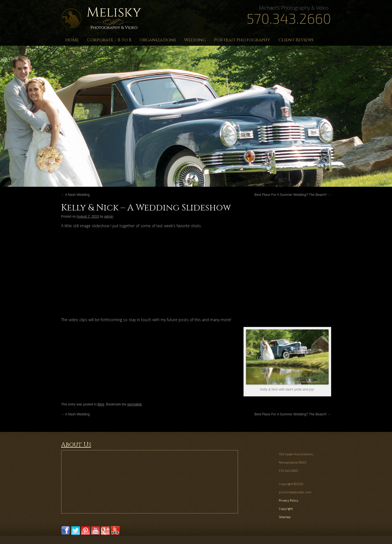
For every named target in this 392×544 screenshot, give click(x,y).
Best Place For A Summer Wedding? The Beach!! (293, 195)
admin (109, 216)
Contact (76, 48)
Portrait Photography (242, 40)
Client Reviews (296, 40)
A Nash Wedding (75, 195)
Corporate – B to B (109, 40)
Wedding (195, 40)
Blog (101, 48)
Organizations (158, 40)
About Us (76, 445)
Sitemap (285, 517)
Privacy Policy (289, 500)
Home (72, 40)
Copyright (286, 509)
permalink (134, 404)
